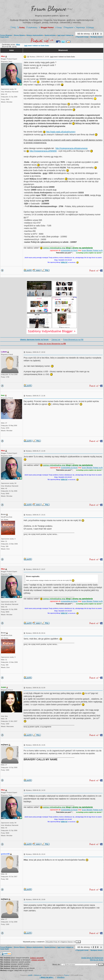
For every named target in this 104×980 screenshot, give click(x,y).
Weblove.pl (38, 975)
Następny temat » (97, 37)
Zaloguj (90, 28)
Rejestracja (79, 28)
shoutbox (61, 977)
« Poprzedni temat (82, 37)
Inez (3, 395)
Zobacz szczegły (37, 958)
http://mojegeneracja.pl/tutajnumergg (71, 148)
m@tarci (5, 745)
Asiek (3, 687)
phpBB (30, 975)
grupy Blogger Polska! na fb (92, 250)
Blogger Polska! (46, 28)
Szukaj (21, 28)
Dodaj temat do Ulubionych (92, 958)
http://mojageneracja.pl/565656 (43, 151)
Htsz (3, 56)
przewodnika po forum (69, 250)
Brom (3, 514)
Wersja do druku (97, 960)
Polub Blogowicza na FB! (73, 340)
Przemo (67, 975)
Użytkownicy (32, 28)
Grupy (58, 28)
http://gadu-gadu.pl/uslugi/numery (61, 132)
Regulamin (68, 28)
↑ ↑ (47, 977)
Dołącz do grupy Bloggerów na (52, 344)
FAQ (13, 28)
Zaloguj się (56, 340)
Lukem (4, 352)
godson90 (5, 854)
